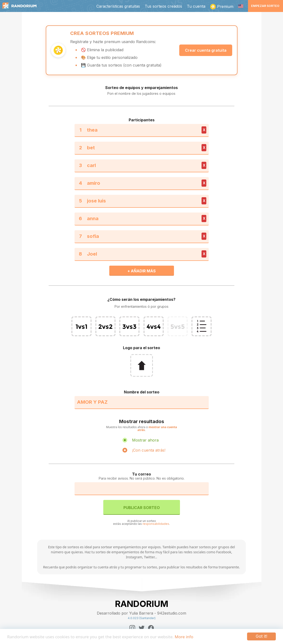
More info (184, 637)
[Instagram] (132, 628)
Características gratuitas (118, 6)
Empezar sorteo (265, 6)
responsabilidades (156, 524)
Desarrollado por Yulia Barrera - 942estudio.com (141, 613)
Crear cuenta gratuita (206, 50)
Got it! (261, 636)
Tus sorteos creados (163, 6)
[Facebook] (151, 628)
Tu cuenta (196, 6)
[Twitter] (142, 628)
